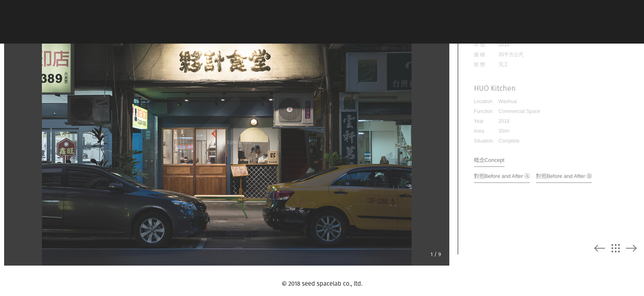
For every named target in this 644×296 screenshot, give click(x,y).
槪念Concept (489, 155)
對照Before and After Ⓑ (564, 171)
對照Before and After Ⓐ (502, 171)
